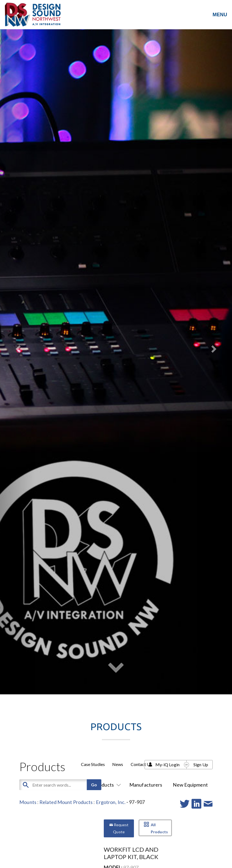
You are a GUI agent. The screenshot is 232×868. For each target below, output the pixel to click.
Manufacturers (146, 785)
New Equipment (190, 785)
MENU (220, 15)
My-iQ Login (167, 764)
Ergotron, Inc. (111, 802)
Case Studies (93, 764)
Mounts (28, 802)
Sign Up (201, 764)
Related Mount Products (66, 802)
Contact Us (141, 764)
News (118, 764)
